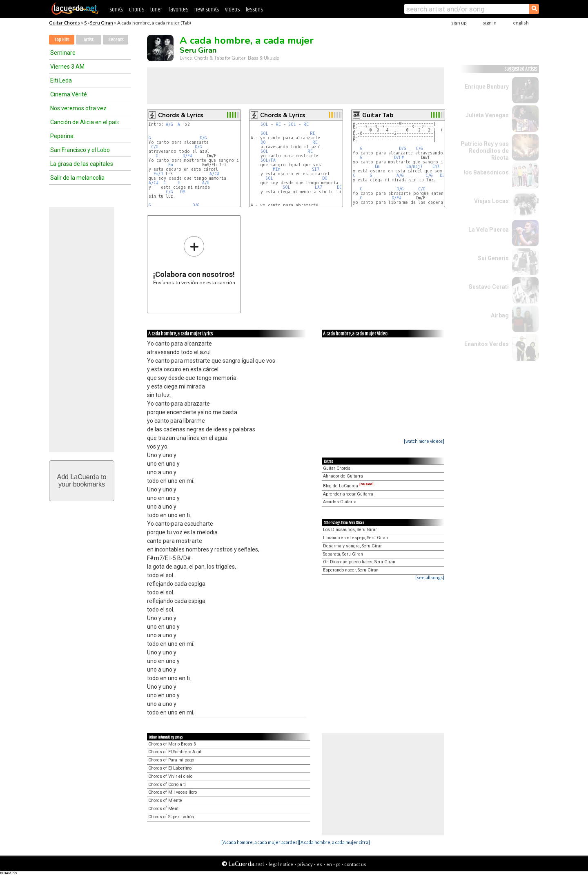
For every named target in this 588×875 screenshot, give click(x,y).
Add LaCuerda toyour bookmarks (82, 481)
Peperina (62, 136)
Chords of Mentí (164, 809)
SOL (264, 124)
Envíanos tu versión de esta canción (194, 260)
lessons (254, 10)
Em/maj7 (414, 166)
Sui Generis (493, 258)
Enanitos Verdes (487, 344)
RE (278, 124)
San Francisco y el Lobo (80, 150)
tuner (156, 10)
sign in (490, 23)
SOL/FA (268, 160)
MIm (276, 169)
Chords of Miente (165, 800)
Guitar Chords (65, 23)
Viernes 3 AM (67, 67)
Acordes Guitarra (340, 502)
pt (338, 864)
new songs (207, 10)
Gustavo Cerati (489, 287)
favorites (178, 10)
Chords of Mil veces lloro (173, 792)
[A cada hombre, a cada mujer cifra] (334, 842)
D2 (442, 175)
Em (170, 165)
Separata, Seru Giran (343, 554)
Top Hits (62, 40)
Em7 (436, 166)
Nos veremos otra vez (78, 108)
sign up (459, 23)
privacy (305, 864)
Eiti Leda (61, 80)
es (320, 864)
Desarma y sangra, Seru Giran (353, 546)
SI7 (316, 169)
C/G (155, 147)
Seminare (63, 53)
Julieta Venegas (487, 115)
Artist (89, 40)
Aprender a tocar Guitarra (348, 494)
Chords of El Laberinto (170, 768)
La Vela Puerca (489, 230)
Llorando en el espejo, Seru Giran (355, 538)
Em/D (158, 174)
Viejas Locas (491, 201)
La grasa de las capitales (82, 164)
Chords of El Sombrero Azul (175, 752)
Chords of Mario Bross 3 (172, 744)
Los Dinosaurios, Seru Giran (350, 530)
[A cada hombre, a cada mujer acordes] (260, 842)
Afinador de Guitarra (343, 476)
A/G (169, 124)
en (329, 864)
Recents (116, 40)
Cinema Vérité (69, 94)
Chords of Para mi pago (171, 760)
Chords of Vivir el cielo (170, 776)
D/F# (187, 156)
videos (232, 10)
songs (116, 10)
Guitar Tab (378, 115)
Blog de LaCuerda (348, 486)
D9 (183, 192)
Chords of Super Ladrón (171, 817)
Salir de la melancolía (77, 178)
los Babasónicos (486, 172)
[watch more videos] (424, 441)
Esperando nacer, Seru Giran (351, 570)
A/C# (214, 174)
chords (137, 10)
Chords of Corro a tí (167, 785)
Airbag (500, 315)
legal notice (281, 864)
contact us (355, 864)
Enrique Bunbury (487, 87)
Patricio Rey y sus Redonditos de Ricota (485, 151)
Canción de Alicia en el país (85, 122)
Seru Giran (101, 23)
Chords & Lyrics (181, 115)
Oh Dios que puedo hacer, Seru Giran (359, 562)
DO (263, 142)
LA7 (318, 187)
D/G (203, 138)
